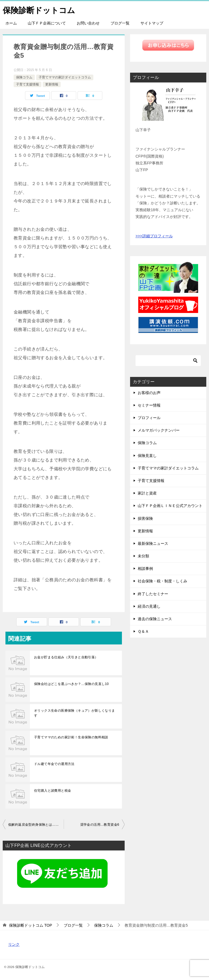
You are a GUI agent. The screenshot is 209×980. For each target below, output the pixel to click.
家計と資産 (147, 493)
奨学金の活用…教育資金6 (100, 825)
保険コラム (24, 77)
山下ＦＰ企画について (47, 23)
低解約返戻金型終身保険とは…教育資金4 (36, 825)
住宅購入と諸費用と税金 (53, 791)
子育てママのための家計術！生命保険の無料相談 (71, 737)
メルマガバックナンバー (159, 430)
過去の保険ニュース (155, 619)
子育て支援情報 (27, 84)
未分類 (143, 556)
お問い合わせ (88, 23)
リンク (14, 944)
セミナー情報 (149, 405)
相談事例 (145, 569)
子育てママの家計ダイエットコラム (65, 77)
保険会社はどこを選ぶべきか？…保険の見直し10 (71, 684)
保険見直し (147, 456)
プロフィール (149, 418)
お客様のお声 (149, 393)
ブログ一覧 (120, 23)
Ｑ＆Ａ (143, 631)
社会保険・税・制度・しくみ (162, 581)
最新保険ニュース (153, 543)
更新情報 (52, 84)
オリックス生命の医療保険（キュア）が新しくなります (75, 713)
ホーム (11, 23)
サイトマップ (152, 23)
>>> (139, 236)
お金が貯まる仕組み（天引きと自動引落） (66, 657)
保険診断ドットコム (40, 9)
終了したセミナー (153, 594)
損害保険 (145, 518)
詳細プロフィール (158, 236)
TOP (30, 925)
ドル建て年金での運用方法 (54, 764)
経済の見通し (149, 606)
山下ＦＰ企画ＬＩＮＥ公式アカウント (170, 506)
